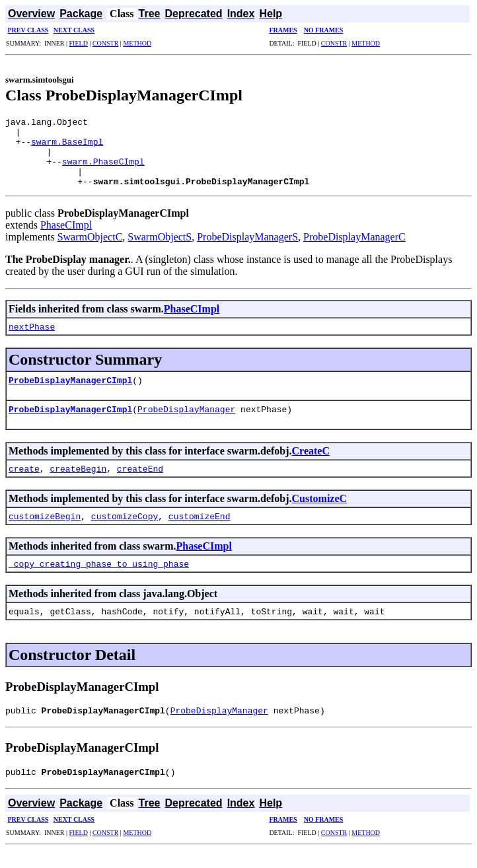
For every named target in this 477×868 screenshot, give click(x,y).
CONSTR (105, 43)
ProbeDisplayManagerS (247, 251)
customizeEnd (200, 530)
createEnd (140, 482)
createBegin (78, 482)
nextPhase (32, 340)
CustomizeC (320, 512)
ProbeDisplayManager (186, 423)
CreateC (311, 465)
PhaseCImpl (66, 239)
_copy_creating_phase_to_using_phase (99, 577)
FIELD (79, 43)
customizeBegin (45, 530)
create (24, 482)
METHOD (137, 43)
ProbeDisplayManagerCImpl (70, 394)
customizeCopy (125, 530)
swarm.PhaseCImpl (103, 171)
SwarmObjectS (160, 251)
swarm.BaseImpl (67, 147)
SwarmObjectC (90, 251)
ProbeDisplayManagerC (354, 251)
